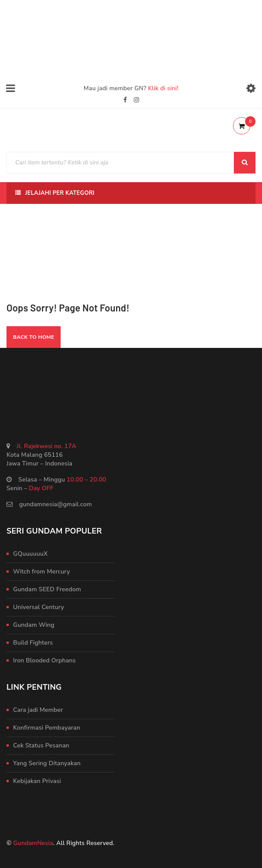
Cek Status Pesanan (41, 745)
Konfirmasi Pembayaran (47, 728)
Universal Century (39, 607)
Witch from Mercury (41, 572)
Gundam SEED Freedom (47, 589)
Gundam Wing (34, 625)
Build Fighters (33, 643)
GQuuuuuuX (30, 554)
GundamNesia (33, 843)
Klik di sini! (163, 88)
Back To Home (34, 337)
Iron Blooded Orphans (44, 660)
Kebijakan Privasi (37, 781)
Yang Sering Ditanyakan (47, 763)
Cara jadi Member (38, 710)
